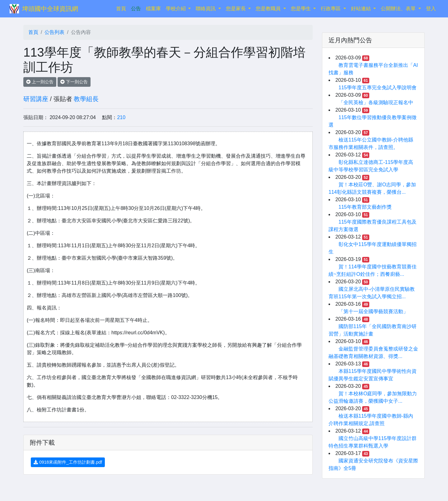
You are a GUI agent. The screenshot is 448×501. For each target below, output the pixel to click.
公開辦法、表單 (399, 9)
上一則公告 (40, 82)
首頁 (122, 8)
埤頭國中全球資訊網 (50, 9)
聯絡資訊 (206, 9)
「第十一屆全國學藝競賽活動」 (373, 311)
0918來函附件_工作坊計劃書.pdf (68, 462)
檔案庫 (153, 9)
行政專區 (331, 9)
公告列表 (54, 32)
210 (121, 117)
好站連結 (362, 9)
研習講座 (36, 99)
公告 (136, 9)
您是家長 (236, 9)
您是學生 (301, 9)
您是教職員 (269, 9)
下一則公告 (74, 82)
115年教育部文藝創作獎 (365, 207)
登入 (431, 9)
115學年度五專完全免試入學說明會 (378, 88)
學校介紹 (176, 9)
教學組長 (86, 99)
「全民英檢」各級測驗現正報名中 (376, 102)
